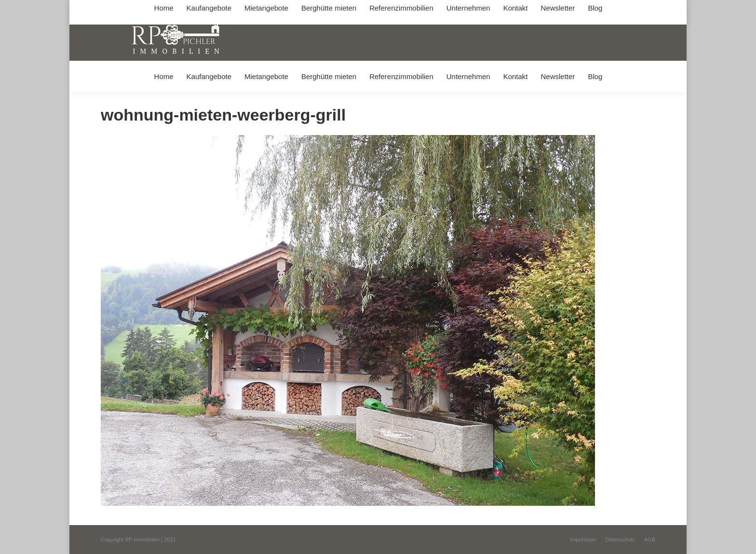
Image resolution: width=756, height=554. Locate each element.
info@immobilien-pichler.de (330, 9)
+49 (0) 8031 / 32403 (253, 9)
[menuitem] (164, 76)
